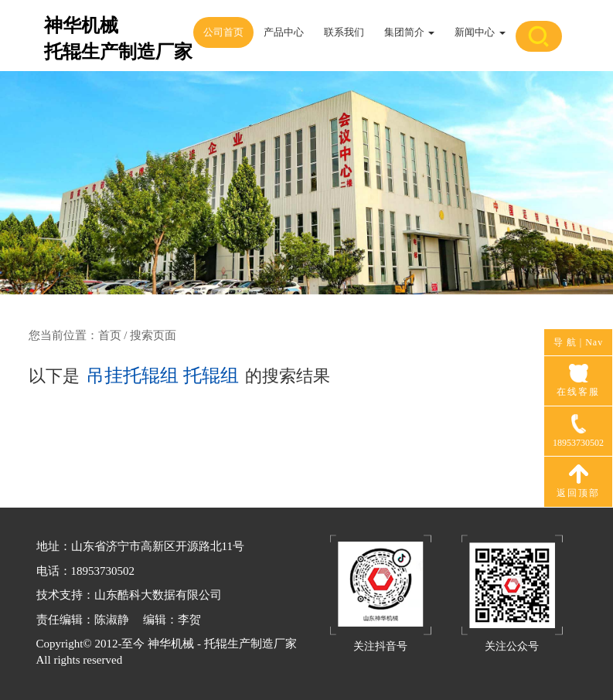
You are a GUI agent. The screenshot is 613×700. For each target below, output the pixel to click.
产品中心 (284, 32)
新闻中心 (480, 32)
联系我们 (344, 32)
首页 (110, 335)
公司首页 (223, 32)
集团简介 (409, 32)
